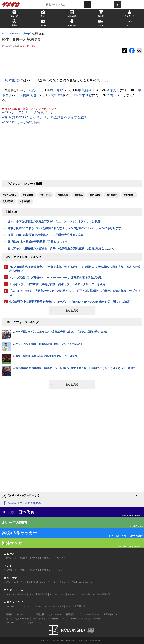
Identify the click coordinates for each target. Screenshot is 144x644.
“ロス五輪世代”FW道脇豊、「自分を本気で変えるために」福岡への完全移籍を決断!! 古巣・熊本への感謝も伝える (75, 269)
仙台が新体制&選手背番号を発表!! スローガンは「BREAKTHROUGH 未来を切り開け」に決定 (70, 302)
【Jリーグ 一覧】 (27, 46)
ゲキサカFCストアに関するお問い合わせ (23, 622)
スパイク (61, 558)
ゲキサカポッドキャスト (83, 582)
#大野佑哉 (8, 201)
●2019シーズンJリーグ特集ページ (28, 112)
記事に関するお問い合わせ (46, 619)
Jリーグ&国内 (21, 558)
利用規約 (70, 614)
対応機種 (8, 614)
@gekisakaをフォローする (21, 496)
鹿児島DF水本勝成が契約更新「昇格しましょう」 (39, 242)
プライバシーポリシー (89, 614)
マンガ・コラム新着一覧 (15, 594)
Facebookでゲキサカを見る (21, 503)
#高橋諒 (79, 195)
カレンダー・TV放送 (54, 606)
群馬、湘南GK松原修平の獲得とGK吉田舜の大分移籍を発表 (46, 235)
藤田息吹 (57, 90)
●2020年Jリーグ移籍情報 (21, 122)
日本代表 (8, 558)
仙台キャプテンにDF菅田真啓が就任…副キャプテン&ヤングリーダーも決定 (57, 284)
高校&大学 (35, 558)
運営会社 (40, 614)
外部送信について (112, 614)
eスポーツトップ (58, 594)
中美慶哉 (85, 90)
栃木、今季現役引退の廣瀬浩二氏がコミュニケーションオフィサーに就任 (54, 221)
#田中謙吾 (95, 195)
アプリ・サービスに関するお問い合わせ (81, 619)
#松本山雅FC (10, 195)
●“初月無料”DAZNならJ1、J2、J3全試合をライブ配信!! (44, 117)
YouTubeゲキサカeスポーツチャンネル (51, 582)
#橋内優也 (129, 195)
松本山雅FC (14, 80)
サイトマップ (55, 614)
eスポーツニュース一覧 (79, 594)
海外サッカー (48, 558)
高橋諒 (111, 95)
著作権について (24, 614)
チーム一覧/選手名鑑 (76, 606)
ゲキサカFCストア (12, 606)
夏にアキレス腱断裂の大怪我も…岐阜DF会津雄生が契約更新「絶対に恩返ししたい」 (61, 248)
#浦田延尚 (112, 195)
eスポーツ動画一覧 (101, 594)
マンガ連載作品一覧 (38, 594)
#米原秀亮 (25, 201)
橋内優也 (30, 95)
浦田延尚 (29, 90)
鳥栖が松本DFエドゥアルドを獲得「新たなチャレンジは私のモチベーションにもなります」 (66, 228)
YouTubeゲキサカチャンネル (17, 582)
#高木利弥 (45, 195)
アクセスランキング (33, 606)
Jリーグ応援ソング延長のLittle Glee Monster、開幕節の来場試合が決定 (55, 277)
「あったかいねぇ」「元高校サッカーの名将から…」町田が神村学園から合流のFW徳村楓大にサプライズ (75, 293)
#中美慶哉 (28, 195)
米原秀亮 (113, 90)
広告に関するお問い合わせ (16, 619)
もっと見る (72, 310)
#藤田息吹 (63, 195)
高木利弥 (85, 95)
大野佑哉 (57, 95)
